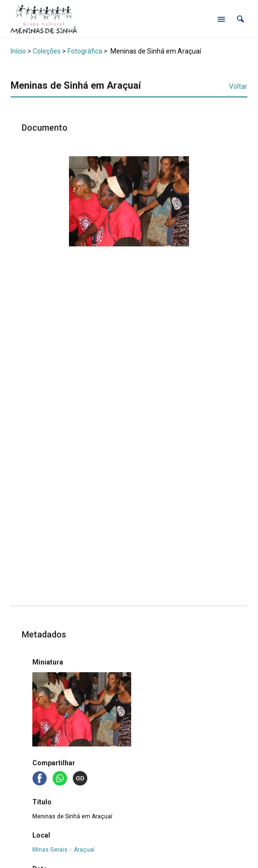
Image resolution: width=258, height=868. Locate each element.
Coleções (47, 51)
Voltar (238, 86)
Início (18, 51)
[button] (240, 19)
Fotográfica (85, 51)
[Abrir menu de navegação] (221, 19)
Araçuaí (84, 850)
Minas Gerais (50, 850)
